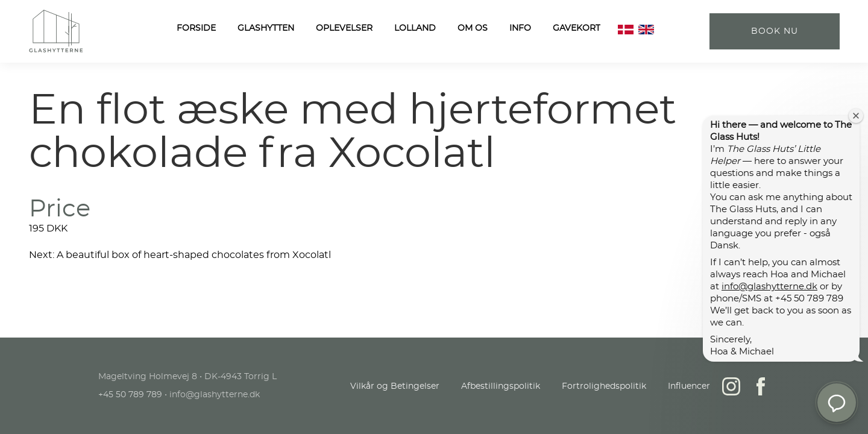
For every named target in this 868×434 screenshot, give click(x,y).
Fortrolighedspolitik (604, 386)
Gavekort (577, 28)
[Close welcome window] (856, 116)
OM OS (473, 28)
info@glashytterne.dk (769, 287)
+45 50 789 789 (130, 395)
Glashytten (266, 28)
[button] (837, 403)
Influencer (689, 386)
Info (520, 28)
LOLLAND (415, 28)
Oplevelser (344, 28)
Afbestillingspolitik (501, 386)
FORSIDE (196, 28)
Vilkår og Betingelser (395, 386)
